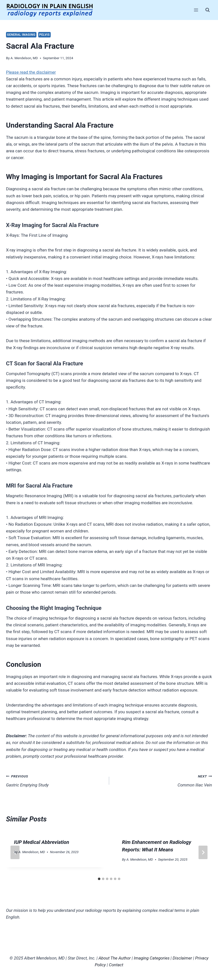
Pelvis (44, 35)
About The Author (115, 958)
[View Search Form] (208, 10)
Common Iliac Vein (163, 780)
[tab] (99, 879)
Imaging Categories (152, 958)
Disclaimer (182, 958)
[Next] (203, 852)
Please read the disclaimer (31, 72)
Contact (116, 965)
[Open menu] (196, 10)
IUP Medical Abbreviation (42, 842)
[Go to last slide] (15, 852)
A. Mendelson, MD (24, 58)
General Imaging (21, 35)
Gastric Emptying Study (55, 780)
